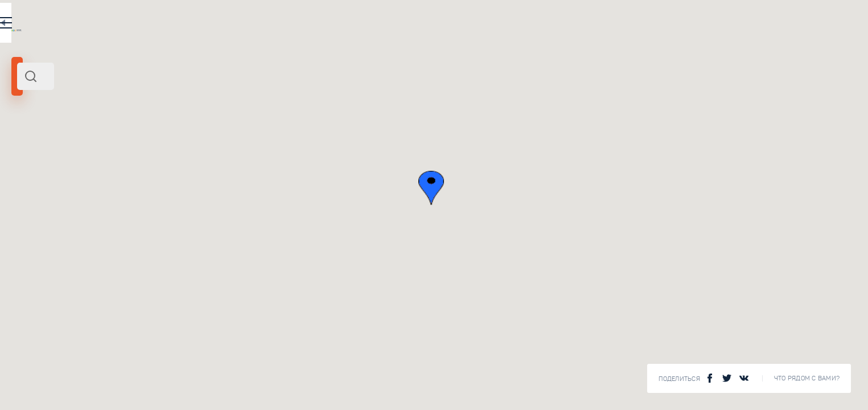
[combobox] (199, 76)
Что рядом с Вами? (807, 378)
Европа (59, 158)
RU (317, 25)
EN (341, 25)
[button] (633, 188)
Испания (30, 158)
